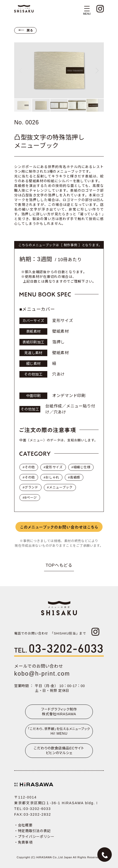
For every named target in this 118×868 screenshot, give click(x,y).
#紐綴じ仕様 (81, 467)
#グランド (30, 487)
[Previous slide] (21, 71)
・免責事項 (23, 842)
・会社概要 (23, 825)
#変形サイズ (53, 467)
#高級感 (74, 477)
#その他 (29, 467)
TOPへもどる (59, 565)
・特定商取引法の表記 (32, 831)
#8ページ (30, 498)
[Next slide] (97, 71)
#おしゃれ (51, 477)
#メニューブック (60, 487)
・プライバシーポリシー (34, 837)
